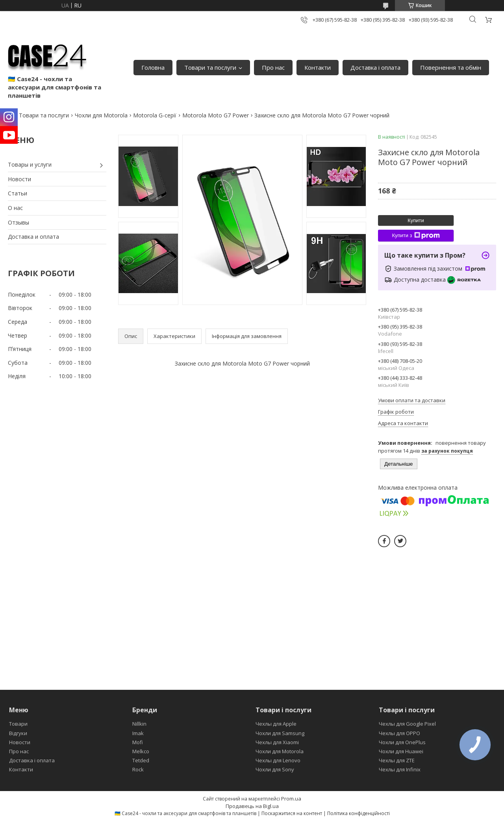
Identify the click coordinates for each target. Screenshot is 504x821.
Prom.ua (291, 799)
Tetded (141, 760)
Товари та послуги (210, 67)
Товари (18, 724)
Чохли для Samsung (280, 733)
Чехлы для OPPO (399, 733)
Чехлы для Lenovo (278, 760)
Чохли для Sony (275, 769)
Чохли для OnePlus (402, 742)
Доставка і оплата (375, 67)
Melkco (141, 751)
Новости (19, 179)
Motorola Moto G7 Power (216, 115)
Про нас (273, 67)
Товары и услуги (30, 164)
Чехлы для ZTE (397, 760)
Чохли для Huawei (401, 751)
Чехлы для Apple (276, 724)
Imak (138, 733)
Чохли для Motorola (101, 115)
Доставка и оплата (33, 237)
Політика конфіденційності (359, 813)
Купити (416, 220)
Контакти (318, 67)
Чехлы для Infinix (400, 769)
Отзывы (19, 222)
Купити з (416, 236)
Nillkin (139, 724)
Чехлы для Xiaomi (277, 742)
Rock (138, 769)
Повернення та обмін (451, 67)
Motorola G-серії (155, 115)
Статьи (18, 193)
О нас (15, 208)
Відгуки (18, 733)
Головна (153, 67)
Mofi (138, 742)
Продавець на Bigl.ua (252, 806)
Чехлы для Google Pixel (407, 724)
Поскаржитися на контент (292, 813)
